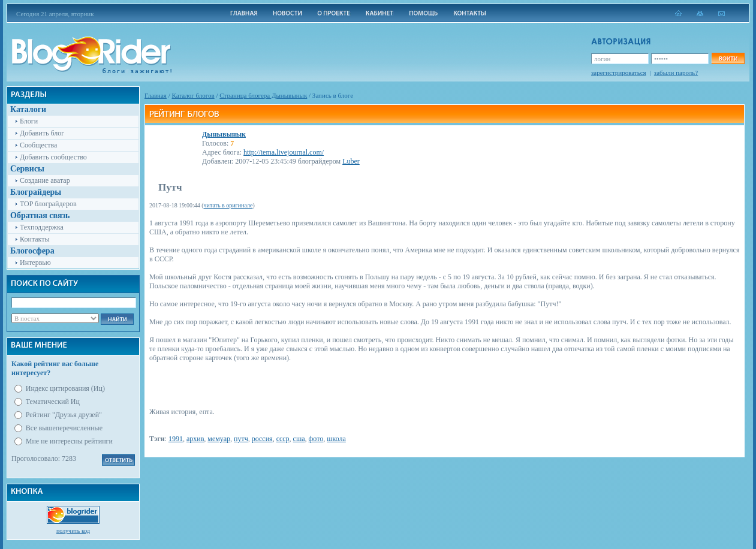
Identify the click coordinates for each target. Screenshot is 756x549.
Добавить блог (42, 133)
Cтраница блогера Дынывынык (263, 95)
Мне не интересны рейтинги (69, 441)
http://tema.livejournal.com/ (284, 152)
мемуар (219, 439)
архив (195, 439)
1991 (176, 439)
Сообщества (38, 145)
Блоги (29, 121)
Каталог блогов (193, 95)
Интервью (35, 263)
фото (316, 439)
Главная (156, 95)
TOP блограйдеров (48, 204)
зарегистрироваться (619, 73)
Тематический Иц (53, 402)
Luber (351, 161)
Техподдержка (42, 227)
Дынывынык (224, 134)
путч (241, 439)
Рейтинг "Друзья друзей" (64, 415)
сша (299, 439)
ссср (283, 439)
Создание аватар (45, 180)
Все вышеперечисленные (64, 428)
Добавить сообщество (53, 157)
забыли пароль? (676, 73)
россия (262, 439)
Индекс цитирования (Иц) (65, 388)
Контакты (35, 239)
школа (336, 439)
